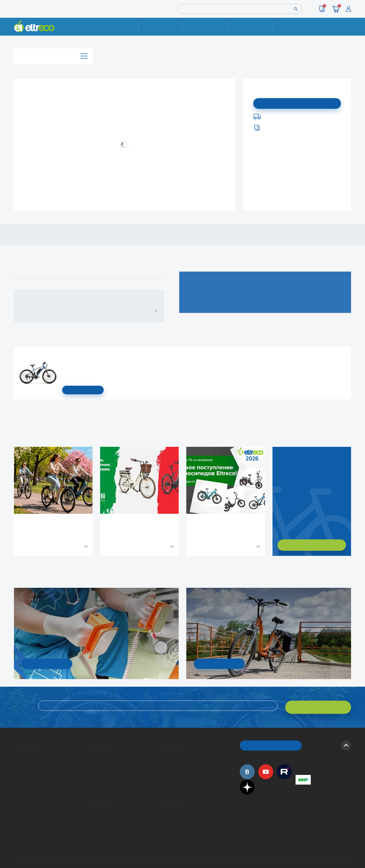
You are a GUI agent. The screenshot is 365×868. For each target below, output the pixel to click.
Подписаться (297, 103)
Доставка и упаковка (205, 26)
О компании (15, 751)
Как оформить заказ (160, 759)
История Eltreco (15, 759)
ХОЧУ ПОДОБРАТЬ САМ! (312, 545)
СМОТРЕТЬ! (219, 663)
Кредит (87, 766)
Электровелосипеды (15, 766)
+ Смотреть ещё (15, 566)
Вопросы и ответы (160, 751)
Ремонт (160, 26)
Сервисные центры (160, 808)
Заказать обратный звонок (278, 525)
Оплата (250, 26)
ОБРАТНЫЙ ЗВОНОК (271, 742)
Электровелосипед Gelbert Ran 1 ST (64, 354)
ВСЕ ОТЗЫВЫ (154, 311)
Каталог (53, 54)
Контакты (294, 26)
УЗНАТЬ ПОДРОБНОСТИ (47, 663)
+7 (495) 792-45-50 (348, 31)
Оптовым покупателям (16, 794)
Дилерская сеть (160, 801)
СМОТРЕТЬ (83, 390)
